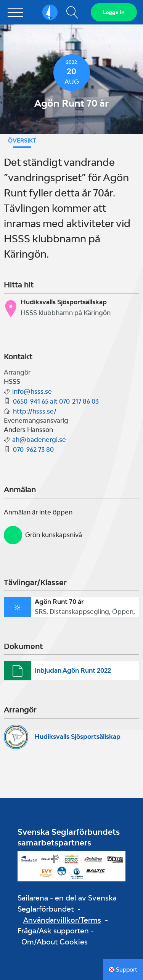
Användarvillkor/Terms (62, 920)
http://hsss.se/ (35, 411)
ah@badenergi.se (39, 440)
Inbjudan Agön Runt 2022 (73, 670)
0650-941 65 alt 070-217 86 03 (56, 401)
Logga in (114, 12)
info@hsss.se (32, 391)
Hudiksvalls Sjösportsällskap (77, 737)
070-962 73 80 (33, 449)
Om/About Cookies (55, 942)
